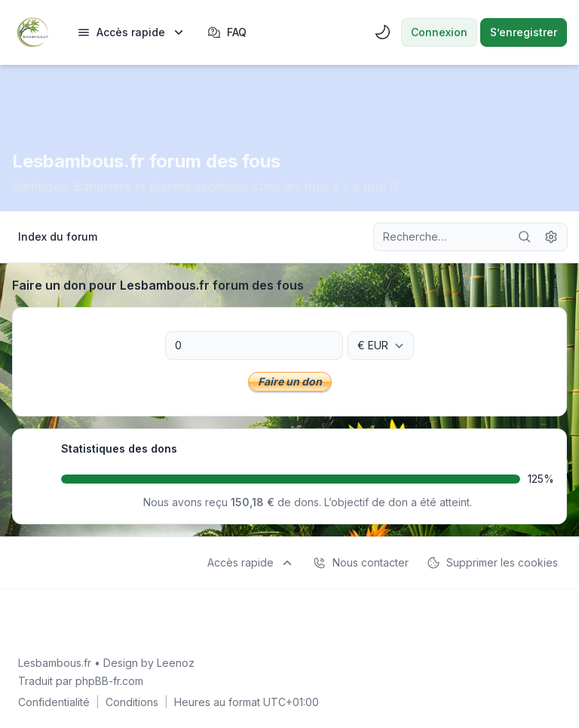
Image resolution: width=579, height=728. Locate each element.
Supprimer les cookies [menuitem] (492, 563)
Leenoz (176, 663)
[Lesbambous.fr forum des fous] (32, 32)
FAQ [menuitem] (227, 32)
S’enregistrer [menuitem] (524, 32)
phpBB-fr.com (109, 681)
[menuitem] (132, 32)
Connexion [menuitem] (439, 32)
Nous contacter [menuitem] (361, 563)
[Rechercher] (525, 237)
